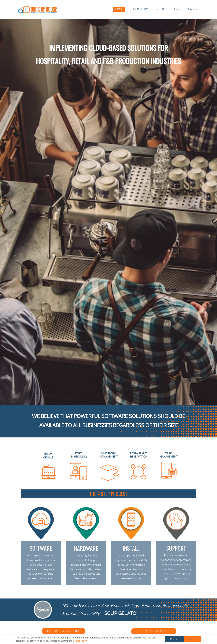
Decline (174, 639)
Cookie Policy (80, 641)
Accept (192, 639)
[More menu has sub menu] (190, 9)
